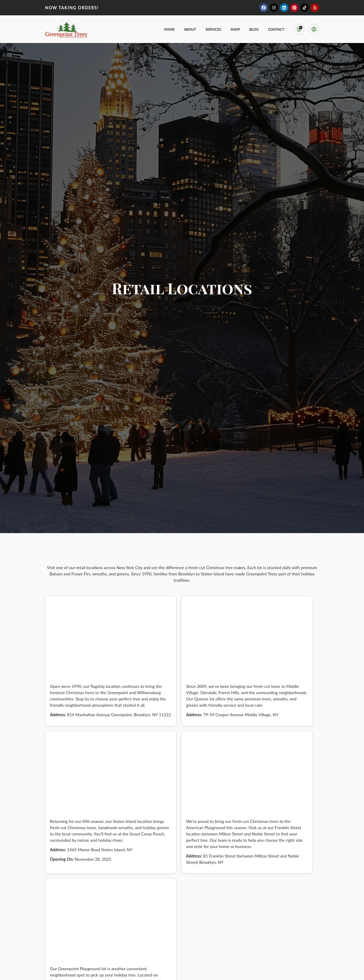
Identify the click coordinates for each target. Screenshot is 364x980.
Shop (235, 29)
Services (213, 29)
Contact (276, 29)
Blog (254, 29)
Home (169, 29)
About (190, 29)
